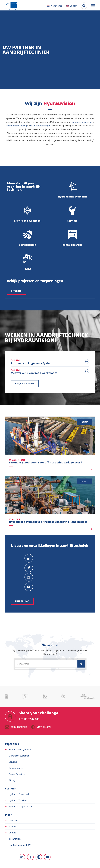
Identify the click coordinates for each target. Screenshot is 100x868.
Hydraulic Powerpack (19, 794)
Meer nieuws (22, 601)
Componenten (16, 768)
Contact (13, 833)
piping (24, 126)
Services (13, 762)
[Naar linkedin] (29, 558)
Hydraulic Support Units (21, 806)
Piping (12, 780)
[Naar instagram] (29, 577)
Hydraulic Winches (18, 800)
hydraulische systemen (82, 122)
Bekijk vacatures (25, 384)
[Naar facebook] (29, 568)
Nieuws (12, 827)
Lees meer (16, 291)
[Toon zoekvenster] (84, 6)
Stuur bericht (19, 727)
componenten (13, 126)
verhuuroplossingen (40, 126)
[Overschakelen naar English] (72, 6)
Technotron (15, 839)
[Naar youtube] (29, 587)
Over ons (13, 820)
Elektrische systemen (19, 756)
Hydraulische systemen (20, 750)
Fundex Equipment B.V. (20, 845)
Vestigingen (44, 727)
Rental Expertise (17, 774)
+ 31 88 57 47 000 (29, 719)
